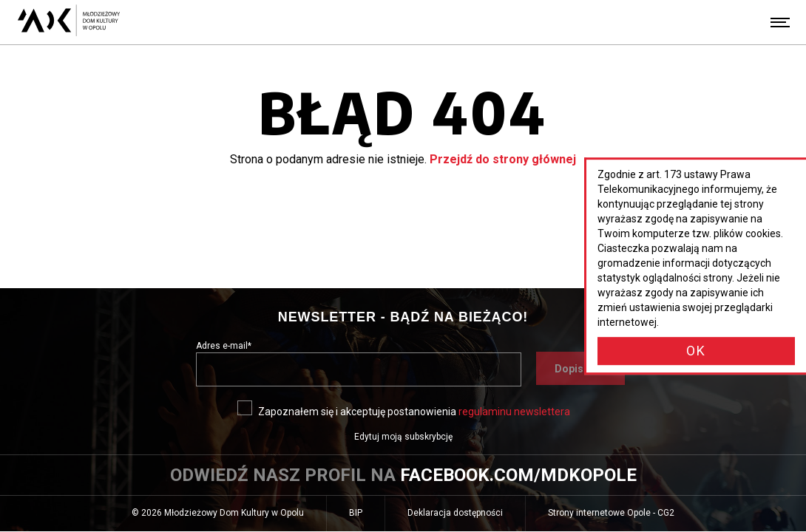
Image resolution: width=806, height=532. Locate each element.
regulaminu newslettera (514, 412)
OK (696, 351)
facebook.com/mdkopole (518, 475)
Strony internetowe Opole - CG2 (622, 518)
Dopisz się (590, 373)
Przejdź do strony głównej (503, 159)
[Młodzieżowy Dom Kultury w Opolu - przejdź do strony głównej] (68, 22)
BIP (367, 518)
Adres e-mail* (224, 346)
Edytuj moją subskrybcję (403, 437)
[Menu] (780, 22)
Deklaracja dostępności (455, 513)
